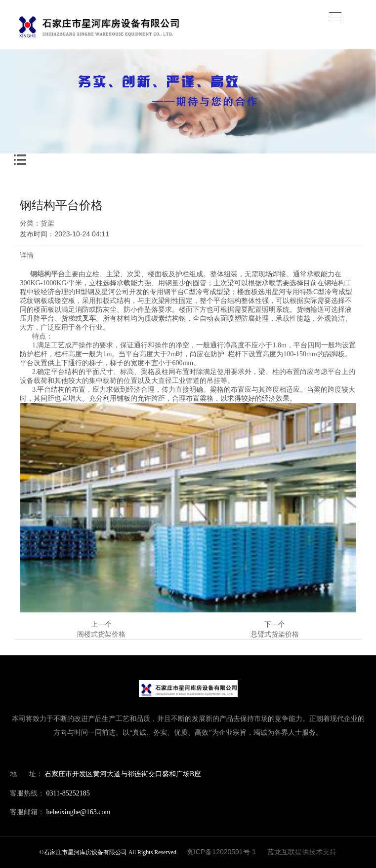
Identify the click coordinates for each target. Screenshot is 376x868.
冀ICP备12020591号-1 (221, 852)
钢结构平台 (47, 274)
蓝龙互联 (281, 852)
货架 (47, 223)
